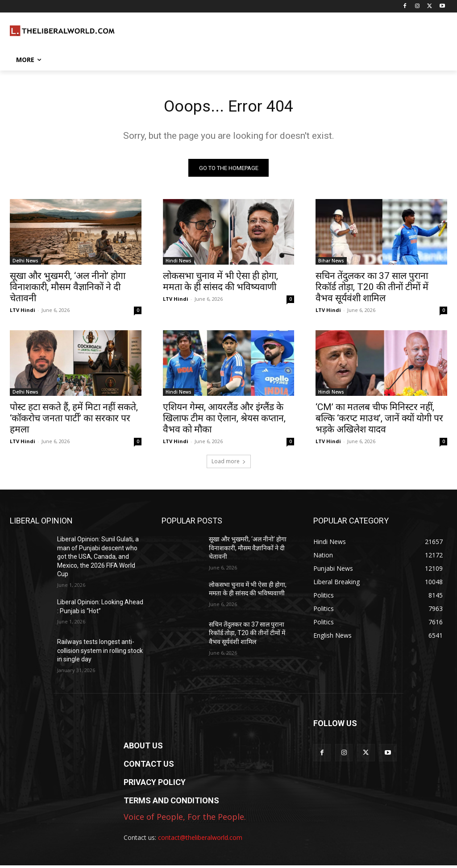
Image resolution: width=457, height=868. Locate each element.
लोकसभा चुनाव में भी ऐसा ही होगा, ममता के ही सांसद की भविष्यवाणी (220, 284)
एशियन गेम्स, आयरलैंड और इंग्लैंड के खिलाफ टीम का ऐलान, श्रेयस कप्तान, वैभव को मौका (224, 421)
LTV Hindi (23, 313)
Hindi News (179, 264)
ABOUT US (143, 748)
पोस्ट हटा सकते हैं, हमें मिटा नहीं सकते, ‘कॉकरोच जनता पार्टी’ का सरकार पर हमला (74, 421)
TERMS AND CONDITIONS (171, 803)
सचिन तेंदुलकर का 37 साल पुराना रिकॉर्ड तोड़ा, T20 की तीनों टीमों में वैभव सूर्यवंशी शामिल (372, 290)
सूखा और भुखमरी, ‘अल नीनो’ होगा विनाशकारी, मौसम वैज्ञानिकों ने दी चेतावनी (68, 290)
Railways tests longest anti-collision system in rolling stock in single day (100, 653)
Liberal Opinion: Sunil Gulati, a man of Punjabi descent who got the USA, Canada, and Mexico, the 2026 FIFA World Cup (98, 559)
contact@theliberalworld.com (200, 840)
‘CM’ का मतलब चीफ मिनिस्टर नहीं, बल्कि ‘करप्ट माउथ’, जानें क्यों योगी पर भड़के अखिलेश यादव (379, 421)
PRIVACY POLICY (155, 785)
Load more (229, 464)
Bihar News (331, 264)
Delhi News (25, 264)
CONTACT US (149, 766)
